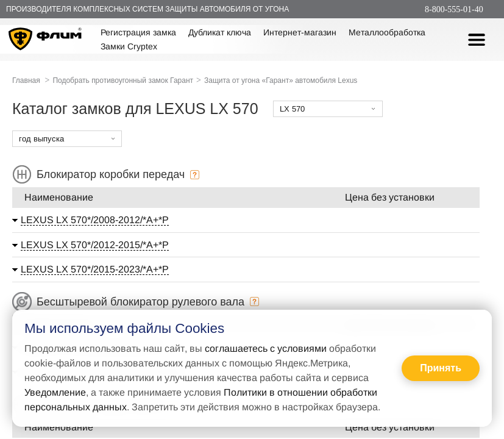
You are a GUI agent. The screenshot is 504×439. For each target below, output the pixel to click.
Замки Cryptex (129, 46)
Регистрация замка (138, 32)
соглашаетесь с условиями (266, 348)
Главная (26, 80)
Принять (441, 368)
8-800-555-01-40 (454, 9)
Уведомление (55, 392)
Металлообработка (387, 32)
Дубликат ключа (220, 32)
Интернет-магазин (300, 32)
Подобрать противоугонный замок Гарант (123, 80)
